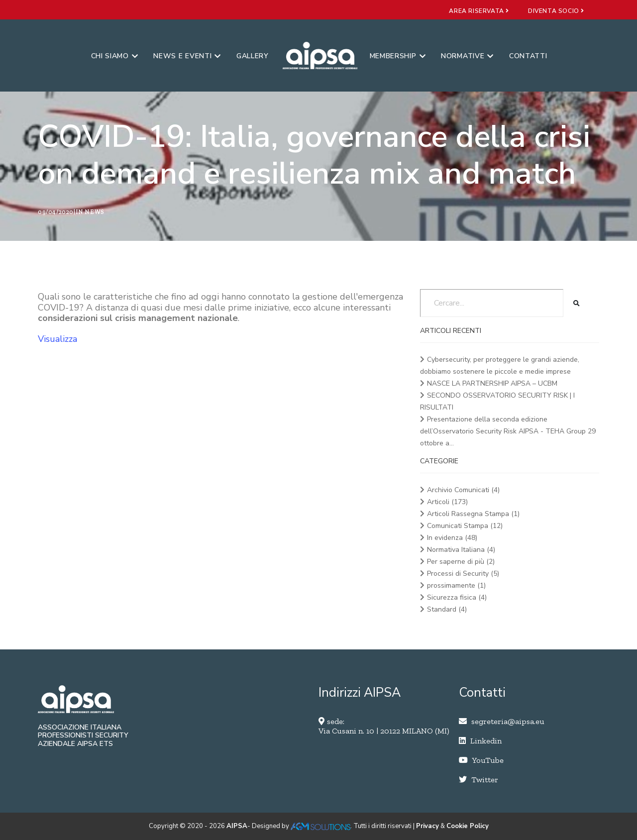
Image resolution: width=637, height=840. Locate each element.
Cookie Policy (468, 826)
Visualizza (57, 339)
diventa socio (556, 11)
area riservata (479, 11)
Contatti (528, 56)
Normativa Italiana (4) (461, 550)
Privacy (427, 826)
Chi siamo (115, 56)
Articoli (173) (447, 502)
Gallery (253, 56)
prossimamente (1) (456, 585)
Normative (467, 56)
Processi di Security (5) (463, 574)
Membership (398, 56)
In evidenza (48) (452, 538)
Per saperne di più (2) (461, 562)
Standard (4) (447, 609)
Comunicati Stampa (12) (465, 526)
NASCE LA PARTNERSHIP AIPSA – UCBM (492, 383)
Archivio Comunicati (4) (463, 490)
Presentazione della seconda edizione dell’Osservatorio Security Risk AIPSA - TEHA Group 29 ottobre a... (508, 431)
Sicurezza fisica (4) (457, 597)
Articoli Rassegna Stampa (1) (473, 514)
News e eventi (187, 56)
